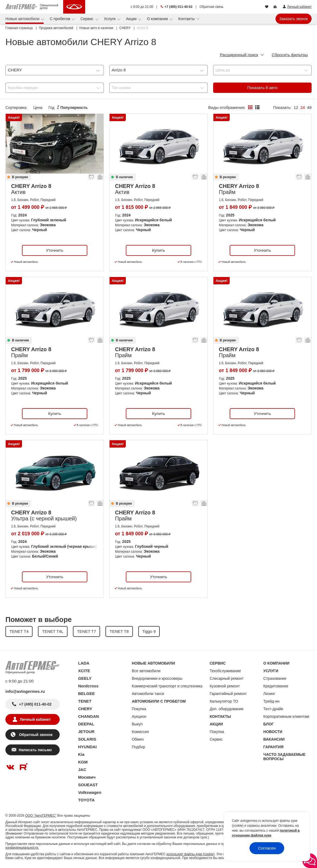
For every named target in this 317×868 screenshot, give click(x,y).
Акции (132, 19)
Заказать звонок (294, 19)
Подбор (138, 747)
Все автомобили (146, 671)
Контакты (187, 19)
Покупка (139, 709)
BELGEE (87, 694)
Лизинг (269, 694)
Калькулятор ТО (224, 701)
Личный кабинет (35, 719)
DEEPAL (86, 724)
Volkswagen (90, 792)
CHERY (85, 709)
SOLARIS (87, 739)
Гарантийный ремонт (228, 694)
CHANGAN (89, 716)
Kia (81, 754)
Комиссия (140, 732)
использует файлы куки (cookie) (190, 854)
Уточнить (55, 250)
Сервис (88, 19)
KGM (83, 762)
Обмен (138, 739)
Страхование (275, 678)
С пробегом (61, 19)
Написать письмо (35, 750)
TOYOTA (86, 800)
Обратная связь (212, 7)
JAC (82, 770)
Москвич (87, 777)
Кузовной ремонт (225, 686)
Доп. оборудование (227, 709)
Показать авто (262, 88)
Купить (158, 250)
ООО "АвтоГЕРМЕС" (41, 816)
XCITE (84, 671)
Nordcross (88, 686)
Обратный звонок (35, 735)
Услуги (110, 19)
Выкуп (137, 724)
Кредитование (276, 686)
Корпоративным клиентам (286, 716)
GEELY (85, 678)
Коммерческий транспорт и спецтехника (167, 686)
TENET (85, 701)
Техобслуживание (225, 671)
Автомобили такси (148, 694)
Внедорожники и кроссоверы (157, 678)
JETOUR (86, 732)
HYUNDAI (87, 747)
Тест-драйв (273, 709)
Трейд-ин (271, 701)
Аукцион (139, 716)
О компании (158, 19)
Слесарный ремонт (227, 678)
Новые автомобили (23, 19)
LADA (84, 663)
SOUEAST (88, 785)
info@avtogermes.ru (25, 691)
